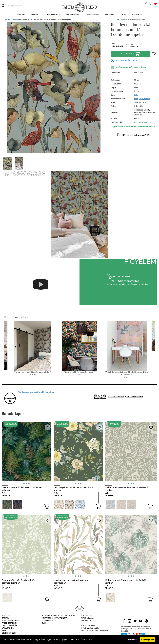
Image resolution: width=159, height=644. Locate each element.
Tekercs (132, 47)
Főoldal (7, 20)
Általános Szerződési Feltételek (58, 616)
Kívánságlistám (49, 621)
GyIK (44, 623)
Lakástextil (8, 628)
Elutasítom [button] (133, 640)
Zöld (136, 95)
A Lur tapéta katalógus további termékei (126, 397)
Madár (147, 99)
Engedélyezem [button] (148, 640)
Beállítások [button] (87, 639)
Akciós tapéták (10, 626)
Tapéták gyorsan (11, 621)
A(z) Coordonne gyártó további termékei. (36, 392)
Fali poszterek (9, 623)
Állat (136, 99)
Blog (4, 630)
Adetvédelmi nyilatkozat (54, 618)
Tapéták (15, 20)
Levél (141, 99)
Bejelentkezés (9, 633)
